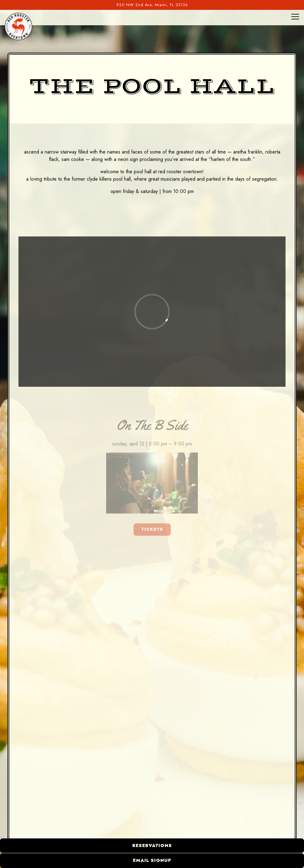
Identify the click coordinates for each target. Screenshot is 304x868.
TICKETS (152, 531)
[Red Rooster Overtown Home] (18, 26)
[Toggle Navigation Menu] (295, 17)
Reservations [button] (152, 846)
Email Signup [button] (152, 860)
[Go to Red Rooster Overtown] (152, 5)
